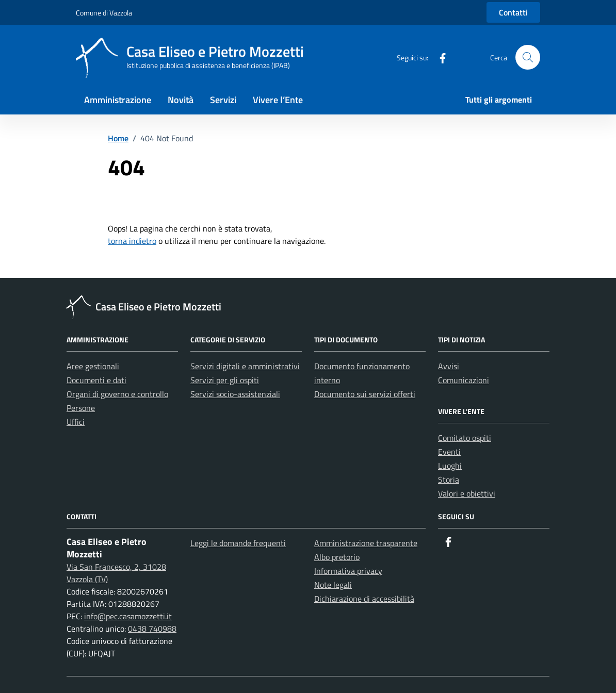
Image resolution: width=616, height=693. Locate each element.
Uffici (76, 422)
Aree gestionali (93, 366)
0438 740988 (152, 629)
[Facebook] (439, 57)
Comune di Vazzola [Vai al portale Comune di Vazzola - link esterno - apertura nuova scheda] (104, 13)
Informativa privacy (348, 571)
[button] (528, 57)
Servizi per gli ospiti (225, 380)
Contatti (513, 12)
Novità (181, 100)
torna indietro (132, 241)
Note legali (333, 585)
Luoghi (450, 466)
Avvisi (449, 366)
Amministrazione (118, 100)
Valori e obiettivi (467, 493)
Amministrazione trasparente (366, 543)
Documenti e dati (96, 380)
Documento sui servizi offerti (365, 394)
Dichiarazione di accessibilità (364, 599)
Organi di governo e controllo (117, 394)
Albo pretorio (337, 557)
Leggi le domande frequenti (238, 543)
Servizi (223, 100)
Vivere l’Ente (278, 100)
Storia (449, 480)
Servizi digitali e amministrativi (245, 366)
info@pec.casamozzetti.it (128, 616)
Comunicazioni (464, 380)
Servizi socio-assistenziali (235, 394)
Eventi (449, 452)
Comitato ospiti (465, 438)
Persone (81, 408)
